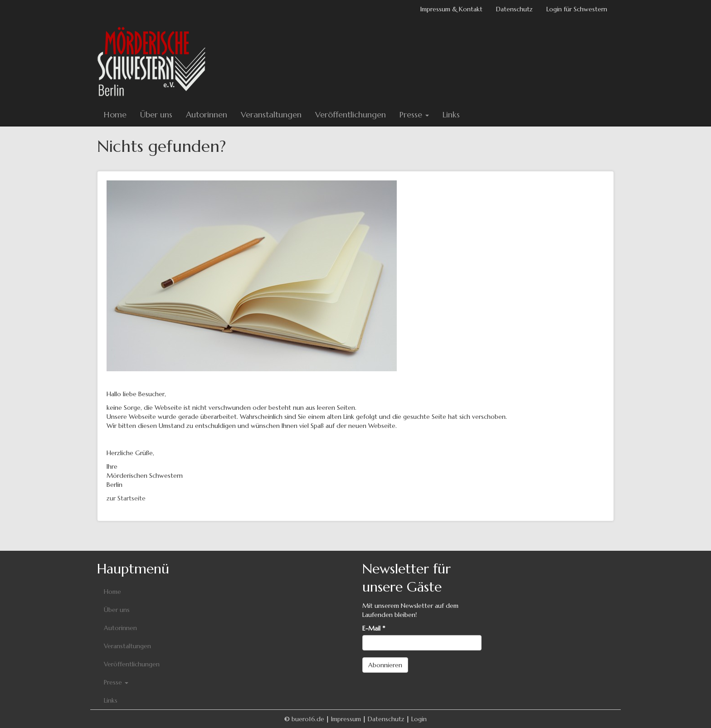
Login (419, 719)
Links (451, 114)
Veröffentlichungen (351, 114)
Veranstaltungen (271, 114)
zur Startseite (126, 498)
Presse (414, 114)
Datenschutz (514, 9)
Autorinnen (207, 114)
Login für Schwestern (577, 9)
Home (115, 114)
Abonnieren (385, 665)
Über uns (156, 114)
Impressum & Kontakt (451, 9)
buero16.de (308, 719)
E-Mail (374, 628)
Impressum (346, 719)
